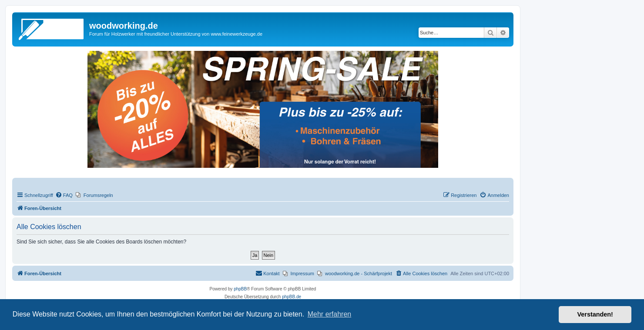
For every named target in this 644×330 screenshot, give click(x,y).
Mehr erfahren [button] (330, 314)
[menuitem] (64, 195)
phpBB (240, 289)
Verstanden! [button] (595, 314)
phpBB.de (292, 297)
